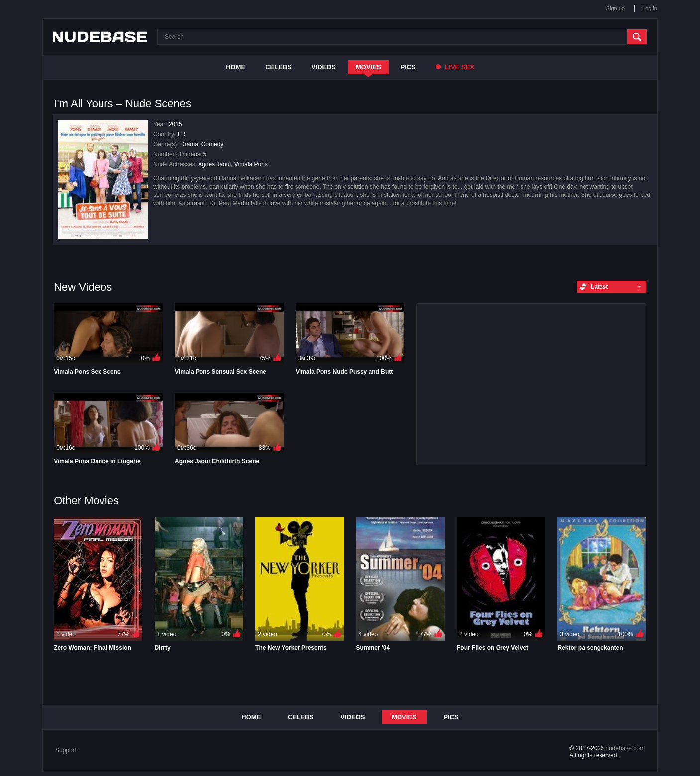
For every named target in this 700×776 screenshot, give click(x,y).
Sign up (616, 8)
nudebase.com (625, 748)
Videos (324, 67)
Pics (408, 67)
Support (66, 750)
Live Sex (455, 67)
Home (236, 67)
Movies (368, 67)
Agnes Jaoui (214, 164)
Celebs (278, 67)
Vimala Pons (251, 164)
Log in (650, 8)
